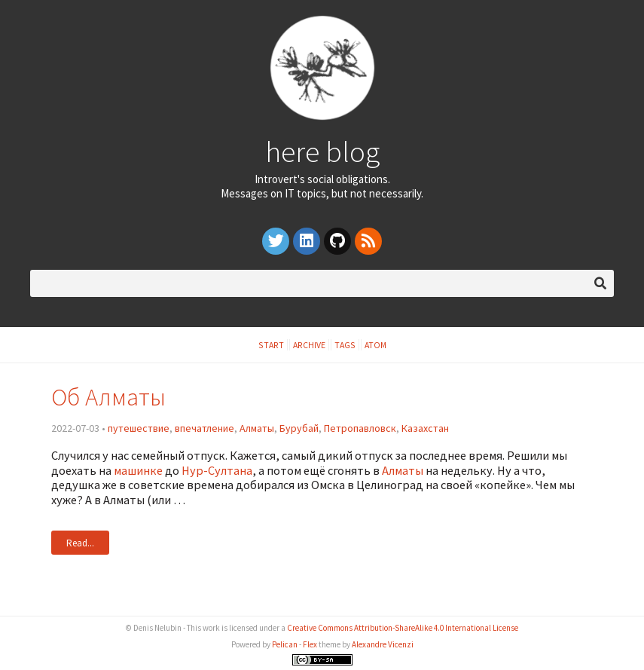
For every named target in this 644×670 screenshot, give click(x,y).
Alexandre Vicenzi (383, 644)
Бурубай (299, 428)
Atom (375, 345)
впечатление (204, 428)
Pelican (285, 644)
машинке (138, 470)
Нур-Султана (217, 470)
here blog (322, 151)
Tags (345, 345)
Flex (310, 644)
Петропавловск (360, 428)
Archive (309, 345)
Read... (80, 542)
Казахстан (425, 428)
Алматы (257, 428)
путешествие (139, 428)
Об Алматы (108, 397)
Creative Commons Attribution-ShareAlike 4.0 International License (403, 628)
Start (271, 345)
